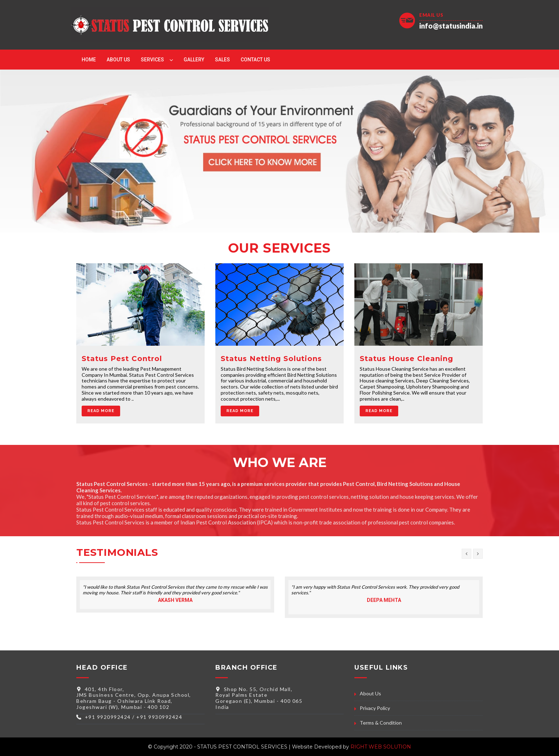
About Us (118, 60)
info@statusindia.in (451, 26)
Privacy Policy (375, 708)
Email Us (431, 15)
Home (89, 60)
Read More (101, 411)
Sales (222, 60)
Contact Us (255, 60)
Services (152, 60)
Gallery (194, 60)
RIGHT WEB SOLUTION (381, 747)
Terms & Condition (381, 723)
